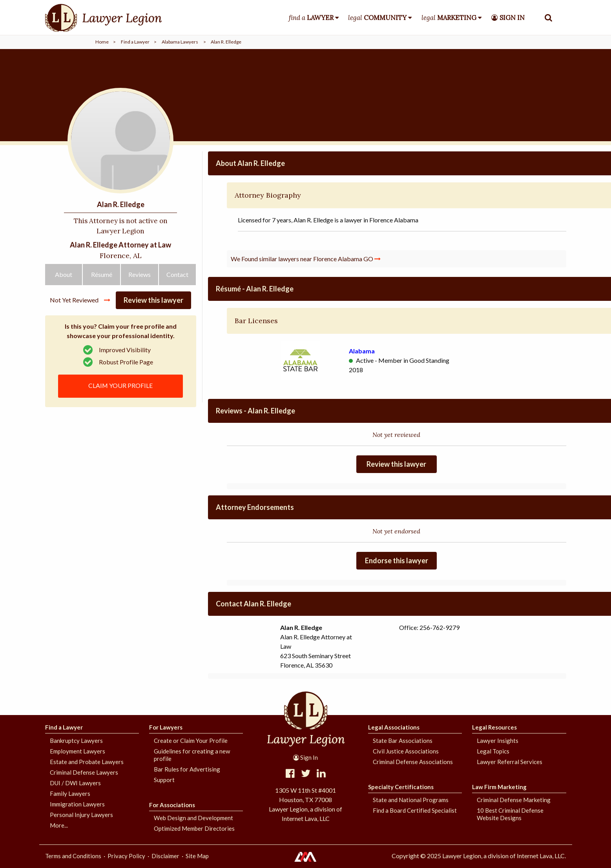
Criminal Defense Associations (413, 762)
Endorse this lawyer (397, 560)
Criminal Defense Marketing (514, 800)
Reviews (140, 276)
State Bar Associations (403, 741)
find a (311, 18)
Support (164, 780)
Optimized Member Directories (194, 828)
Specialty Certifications (401, 787)
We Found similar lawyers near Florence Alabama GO (306, 259)
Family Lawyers (70, 793)
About (64, 276)
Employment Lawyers (78, 751)
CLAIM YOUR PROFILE (121, 387)
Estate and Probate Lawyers (87, 762)
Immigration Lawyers (77, 804)
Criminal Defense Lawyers (84, 772)
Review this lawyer (153, 302)
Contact (177, 276)
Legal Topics (493, 751)
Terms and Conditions (73, 856)
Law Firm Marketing (499, 787)
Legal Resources (494, 727)
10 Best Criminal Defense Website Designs (510, 814)
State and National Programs (411, 800)
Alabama (362, 351)
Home (102, 42)
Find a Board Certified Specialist (415, 810)
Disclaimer (165, 856)
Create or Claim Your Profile (191, 741)
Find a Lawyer (135, 42)
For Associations (172, 805)
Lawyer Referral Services (510, 762)
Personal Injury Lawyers (81, 815)
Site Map (197, 856)
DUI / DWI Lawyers (75, 783)
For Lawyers (166, 727)
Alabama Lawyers (180, 42)
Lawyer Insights (498, 741)
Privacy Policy (126, 856)
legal (377, 18)
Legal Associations (394, 727)
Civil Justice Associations (406, 751)
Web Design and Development (193, 818)
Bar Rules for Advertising (187, 769)
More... (59, 825)
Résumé (102, 276)
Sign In (305, 757)
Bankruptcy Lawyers (76, 741)
